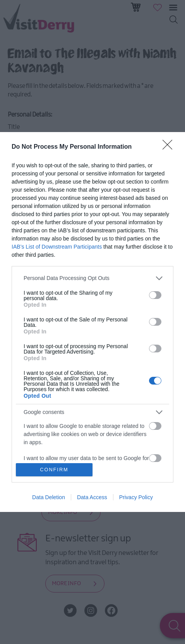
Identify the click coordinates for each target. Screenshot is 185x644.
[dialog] (92, 322)
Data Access (92, 497)
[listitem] (92, 278)
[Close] (170, 147)
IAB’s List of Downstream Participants (57, 247)
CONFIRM (54, 470)
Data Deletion (49, 497)
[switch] (155, 295)
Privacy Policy (136, 497)
